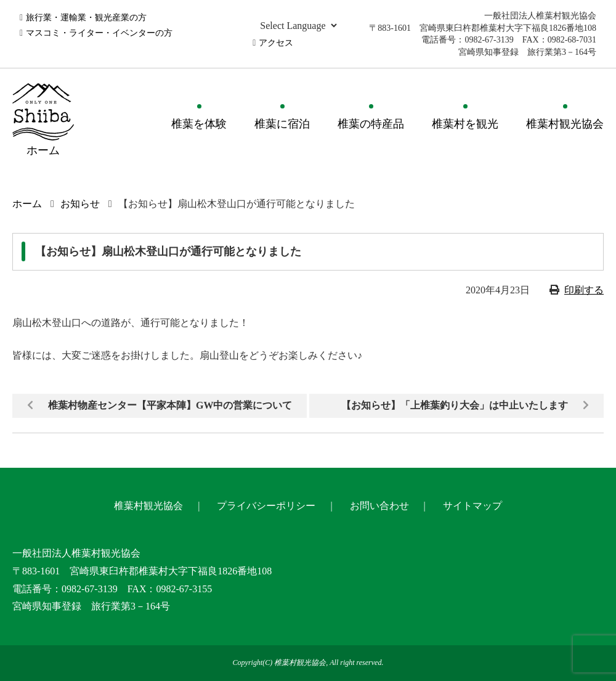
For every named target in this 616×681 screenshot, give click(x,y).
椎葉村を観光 (465, 124)
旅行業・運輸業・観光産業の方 (86, 18)
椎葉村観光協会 (565, 124)
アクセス (276, 43)
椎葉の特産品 (371, 124)
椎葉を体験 (199, 124)
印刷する (584, 290)
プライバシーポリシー (266, 506)
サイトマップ (472, 506)
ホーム (27, 204)
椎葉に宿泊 (282, 124)
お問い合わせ (379, 506)
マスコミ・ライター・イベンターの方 (99, 33)
